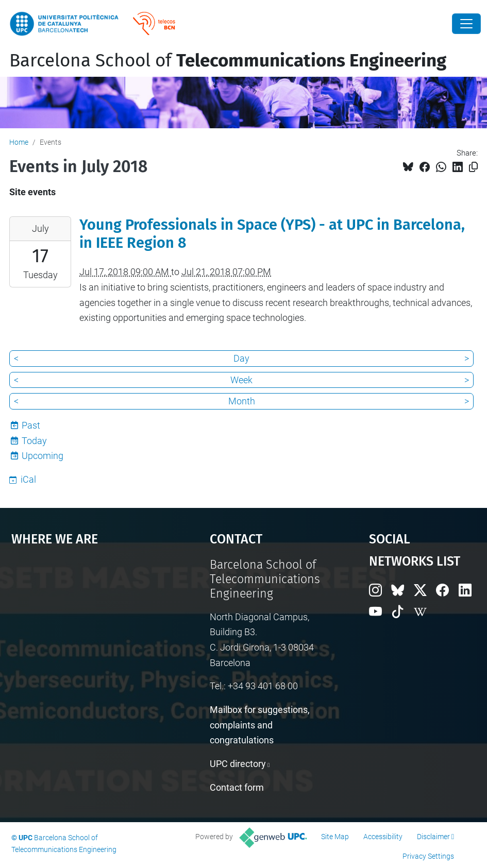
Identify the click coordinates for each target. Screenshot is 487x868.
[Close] (466, 24)
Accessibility (383, 837)
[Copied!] (473, 167)
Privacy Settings (428, 856)
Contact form (237, 787)
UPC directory (238, 764)
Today (34, 441)
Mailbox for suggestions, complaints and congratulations (260, 725)
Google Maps (85, 635)
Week (241, 380)
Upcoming (43, 456)
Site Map (335, 837)
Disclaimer (433, 837)
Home (19, 142)
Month (242, 401)
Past (31, 425)
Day (241, 358)
